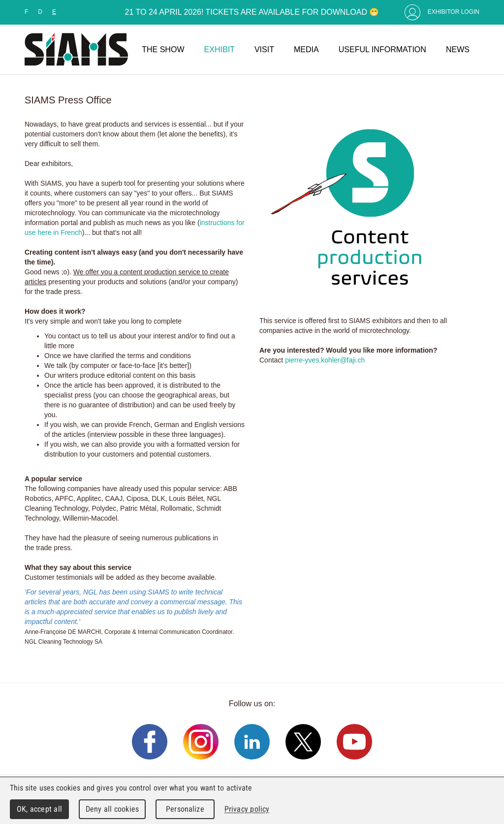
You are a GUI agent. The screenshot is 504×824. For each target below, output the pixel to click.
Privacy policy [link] (247, 809)
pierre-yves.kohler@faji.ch (325, 360)
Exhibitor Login (454, 12)
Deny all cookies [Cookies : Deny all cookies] (112, 809)
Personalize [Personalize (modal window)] (185, 809)
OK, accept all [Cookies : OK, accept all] (39, 809)
